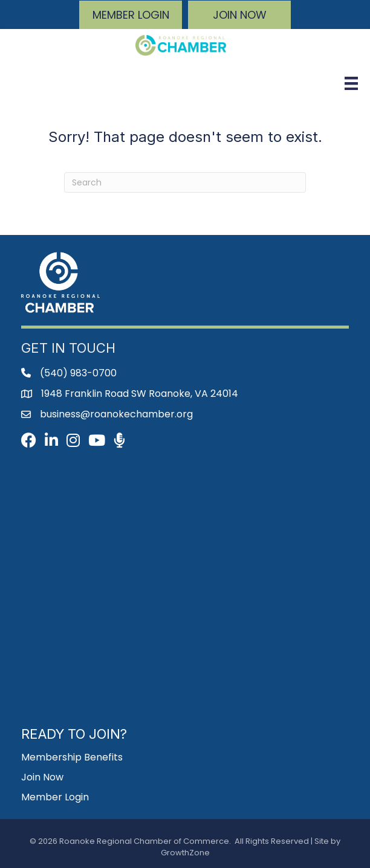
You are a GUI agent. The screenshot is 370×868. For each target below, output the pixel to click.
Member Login (55, 797)
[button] (131, 15)
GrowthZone (185, 853)
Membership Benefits (72, 757)
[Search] (185, 182)
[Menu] (351, 83)
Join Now (42, 777)
